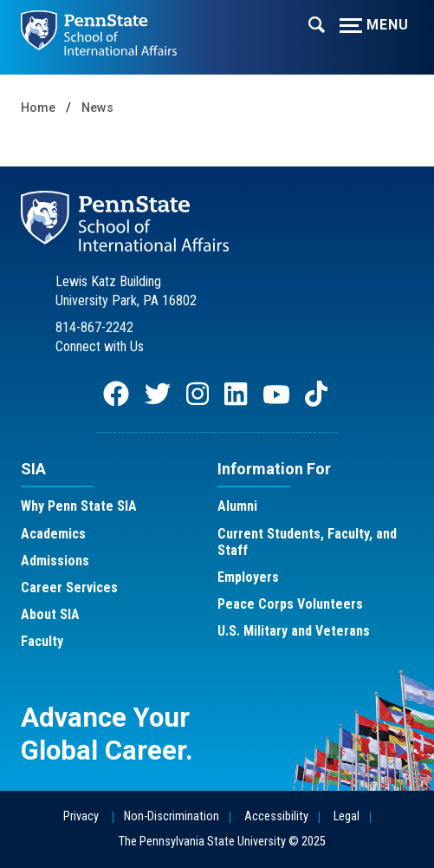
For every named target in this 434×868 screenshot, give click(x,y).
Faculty (42, 641)
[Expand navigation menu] (317, 23)
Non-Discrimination (172, 816)
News (97, 108)
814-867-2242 (94, 327)
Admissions (55, 561)
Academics (53, 534)
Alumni (237, 506)
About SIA (50, 614)
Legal (347, 816)
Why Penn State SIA (79, 506)
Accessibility (276, 816)
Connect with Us (100, 346)
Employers (248, 577)
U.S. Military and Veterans (294, 631)
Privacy (81, 816)
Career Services (69, 587)
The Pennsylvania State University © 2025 (222, 842)
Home (38, 108)
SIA (33, 469)
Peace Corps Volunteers (290, 604)
